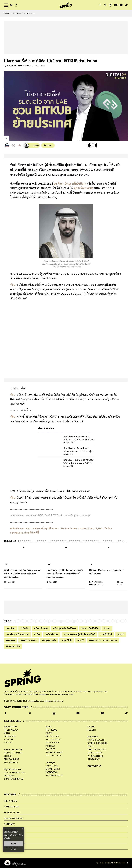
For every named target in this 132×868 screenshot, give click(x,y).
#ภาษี (81, 640)
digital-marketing (15, 772)
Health (91, 727)
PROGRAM (93, 737)
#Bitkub (11, 628)
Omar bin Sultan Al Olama (25, 274)
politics (50, 749)
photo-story (53, 740)
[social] (100, 5)
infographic (53, 743)
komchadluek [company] (12, 813)
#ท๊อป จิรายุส (41, 628)
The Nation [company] (11, 801)
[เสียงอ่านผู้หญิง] (32, 145)
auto (7, 733)
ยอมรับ (13, 844)
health (92, 730)
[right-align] (11, 5)
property (9, 776)
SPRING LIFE (18, 13)
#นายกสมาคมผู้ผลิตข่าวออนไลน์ (79, 634)
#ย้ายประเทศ (52, 634)
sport (49, 733)
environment (12, 759)
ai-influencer (95, 756)
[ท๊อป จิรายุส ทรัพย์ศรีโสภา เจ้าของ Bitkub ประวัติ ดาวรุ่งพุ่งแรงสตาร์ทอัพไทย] (23, 576)
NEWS (49, 727)
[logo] (66, 5)
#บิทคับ (25, 628)
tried (91, 746)
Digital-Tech (11, 727)
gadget (8, 743)
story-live (94, 759)
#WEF (121, 634)
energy (8, 756)
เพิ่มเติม (7, 838)
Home (7, 13)
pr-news (50, 746)
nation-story (54, 756)
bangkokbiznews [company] (14, 818)
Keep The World (13, 750)
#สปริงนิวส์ (106, 634)
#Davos (11, 640)
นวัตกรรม (30, 13)
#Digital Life (49, 640)
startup (9, 740)
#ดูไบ (37, 634)
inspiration (52, 772)
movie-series (53, 769)
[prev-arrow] (123, 541)
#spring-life (13, 646)
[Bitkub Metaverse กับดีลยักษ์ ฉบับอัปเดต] (109, 577)
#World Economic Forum (103, 640)
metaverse (10, 736)
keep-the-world (97, 750)
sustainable (11, 763)
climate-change (13, 753)
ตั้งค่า (14, 849)
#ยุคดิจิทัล (67, 640)
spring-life (52, 766)
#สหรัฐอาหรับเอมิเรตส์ (17, 634)
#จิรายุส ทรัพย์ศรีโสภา (64, 628)
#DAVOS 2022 (28, 640)
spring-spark (95, 753)
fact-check (52, 736)
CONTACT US (94, 766)
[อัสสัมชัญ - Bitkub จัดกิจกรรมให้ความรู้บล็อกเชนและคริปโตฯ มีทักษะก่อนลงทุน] (66, 576)
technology (11, 730)
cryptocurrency (14, 779)
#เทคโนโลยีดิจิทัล (90, 628)
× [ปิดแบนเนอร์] (22, 829)
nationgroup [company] (12, 807)
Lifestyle (50, 763)
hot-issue (51, 730)
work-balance (54, 775)
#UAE (107, 628)
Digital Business (13, 769)
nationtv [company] (10, 824)
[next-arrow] (127, 541)
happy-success (96, 740)
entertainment (54, 753)
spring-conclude (97, 743)
